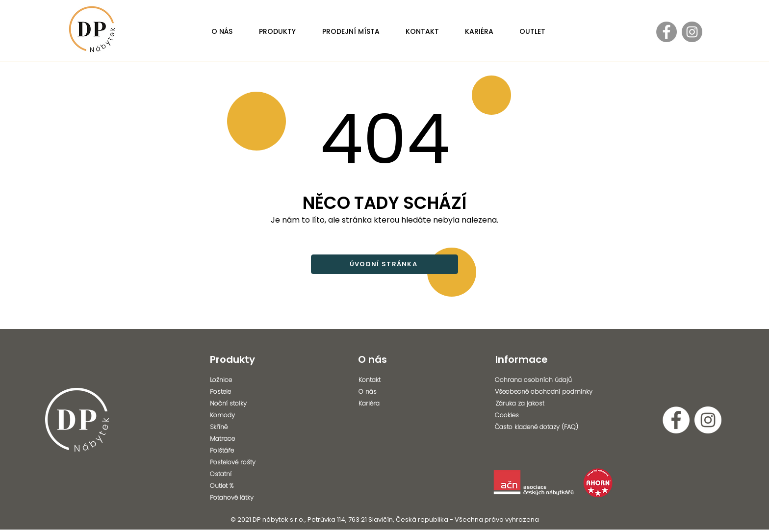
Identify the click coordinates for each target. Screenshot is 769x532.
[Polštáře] (237, 451)
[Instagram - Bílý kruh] (708, 420)
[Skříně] (237, 427)
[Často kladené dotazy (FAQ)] (546, 427)
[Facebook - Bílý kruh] (676, 420)
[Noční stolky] (237, 404)
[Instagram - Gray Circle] (692, 32)
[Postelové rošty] (237, 462)
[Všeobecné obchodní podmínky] (549, 392)
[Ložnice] (237, 380)
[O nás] (386, 392)
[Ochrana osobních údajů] (546, 380)
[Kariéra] (386, 404)
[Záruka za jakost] (550, 404)
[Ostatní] (237, 474)
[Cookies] (546, 415)
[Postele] (237, 392)
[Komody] (237, 415)
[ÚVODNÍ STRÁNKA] (384, 264)
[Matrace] (237, 439)
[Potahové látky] (239, 498)
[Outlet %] (237, 486)
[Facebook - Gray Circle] (666, 32)
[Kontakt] (386, 380)
